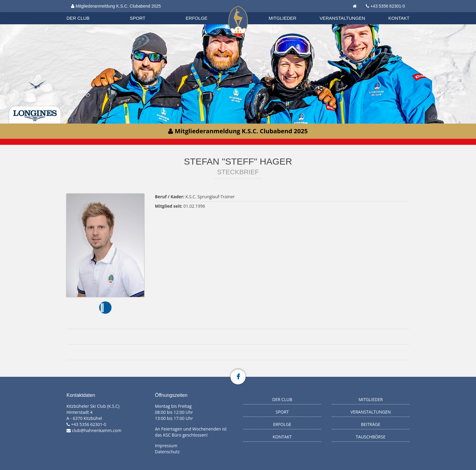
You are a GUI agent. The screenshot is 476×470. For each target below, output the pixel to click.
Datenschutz (167, 452)
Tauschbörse (371, 437)
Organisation (84, 12)
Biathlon (83, 12)
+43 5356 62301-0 (388, 6)
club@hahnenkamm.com (97, 430)
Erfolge (197, 18)
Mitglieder (283, 18)
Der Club (78, 18)
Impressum (166, 446)
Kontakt (399, 18)
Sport (138, 18)
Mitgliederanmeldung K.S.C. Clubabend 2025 (116, 6)
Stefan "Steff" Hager (238, 161)
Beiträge (371, 424)
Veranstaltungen (342, 18)
